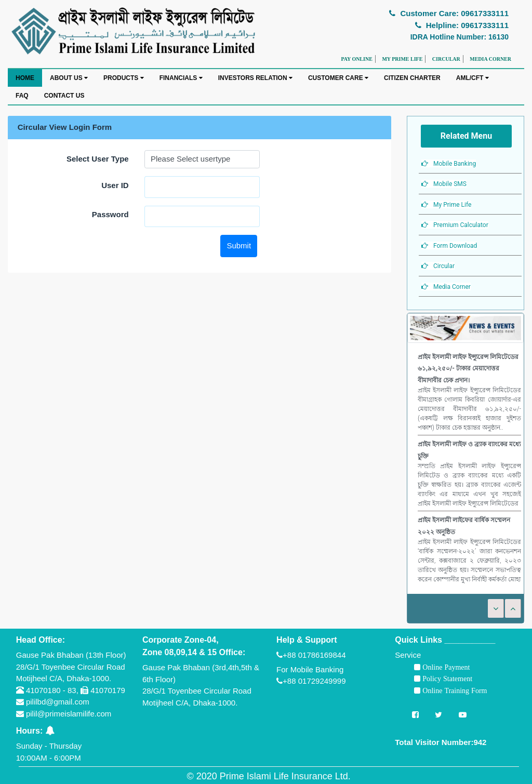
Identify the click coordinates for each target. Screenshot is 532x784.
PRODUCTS (124, 78)
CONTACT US (64, 96)
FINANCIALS (181, 78)
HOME (25, 78)
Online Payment (445, 667)
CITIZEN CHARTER (412, 78)
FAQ (22, 96)
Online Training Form (454, 690)
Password (110, 214)
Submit (239, 245)
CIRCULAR (446, 59)
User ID (115, 185)
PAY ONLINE (356, 59)
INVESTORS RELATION (255, 78)
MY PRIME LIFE (402, 59)
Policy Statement (446, 679)
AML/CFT (473, 78)
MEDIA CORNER (490, 59)
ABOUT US (69, 78)
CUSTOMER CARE (338, 78)
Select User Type (98, 159)
